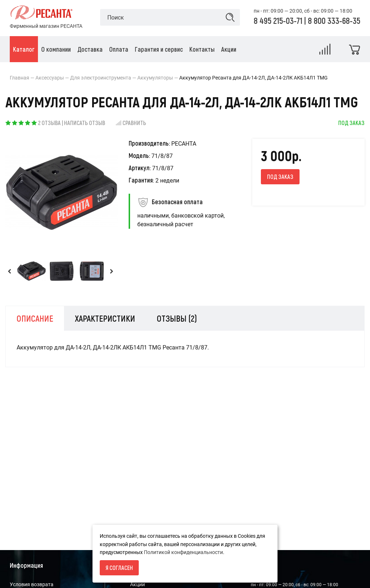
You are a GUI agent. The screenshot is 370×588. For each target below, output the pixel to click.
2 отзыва (49, 123)
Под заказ (280, 177)
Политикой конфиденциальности (183, 552)
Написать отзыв (85, 123)
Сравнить (131, 123)
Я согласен (119, 568)
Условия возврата (32, 584)
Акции (137, 584)
